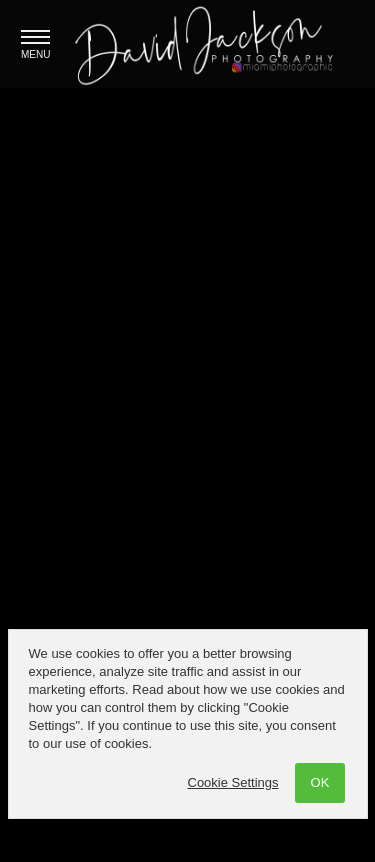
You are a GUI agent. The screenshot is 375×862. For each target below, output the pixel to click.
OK (320, 782)
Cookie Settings (233, 782)
